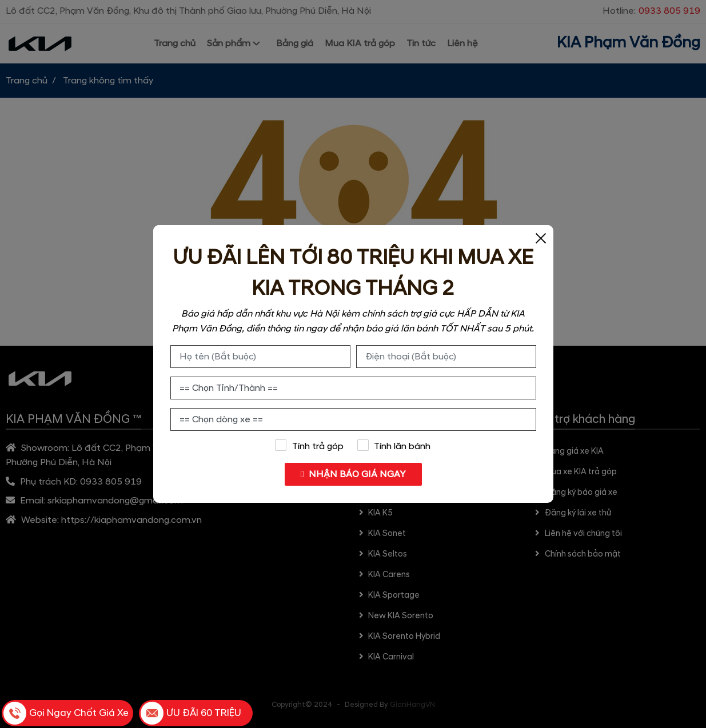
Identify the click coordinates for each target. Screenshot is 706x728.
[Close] (541, 238)
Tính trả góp (310, 446)
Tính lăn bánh (394, 446)
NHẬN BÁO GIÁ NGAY (353, 474)
